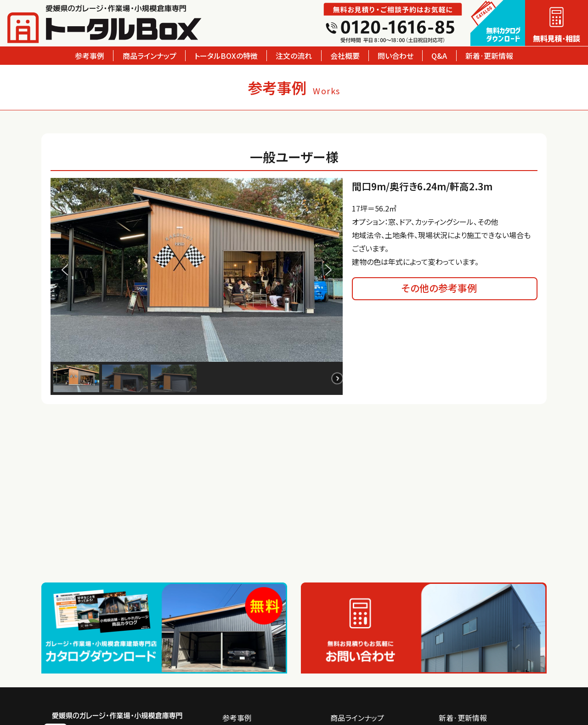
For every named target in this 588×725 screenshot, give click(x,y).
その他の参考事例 (439, 288)
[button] (65, 270)
